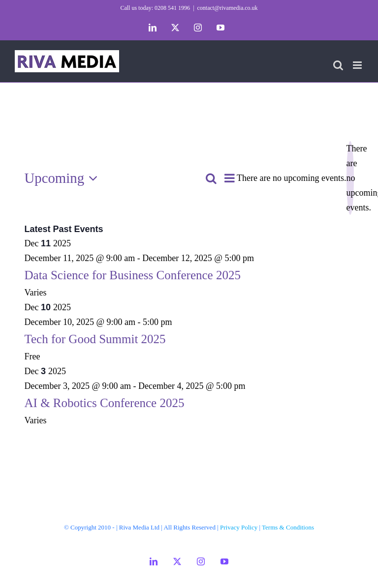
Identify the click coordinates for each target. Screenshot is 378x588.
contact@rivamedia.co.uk (228, 8)
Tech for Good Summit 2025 (95, 339)
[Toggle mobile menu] (358, 65)
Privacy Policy (239, 527)
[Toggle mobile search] (338, 65)
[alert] (350, 178)
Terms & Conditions (288, 527)
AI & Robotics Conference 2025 (105, 403)
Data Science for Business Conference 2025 (133, 275)
